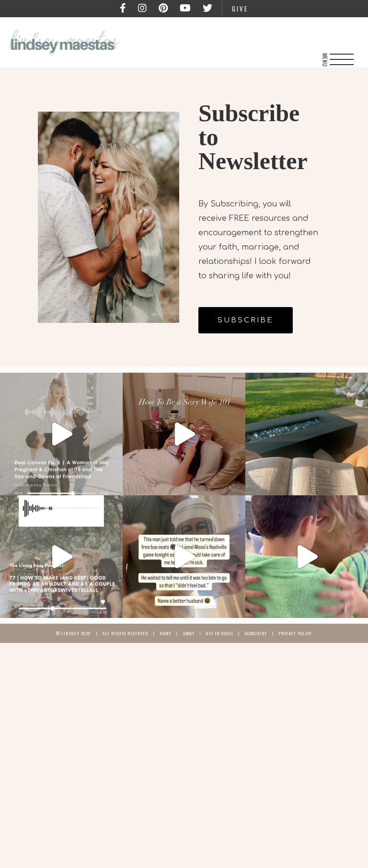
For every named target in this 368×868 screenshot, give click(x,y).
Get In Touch (220, 633)
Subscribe (256, 633)
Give (240, 9)
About (189, 633)
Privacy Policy (295, 633)
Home (166, 633)
